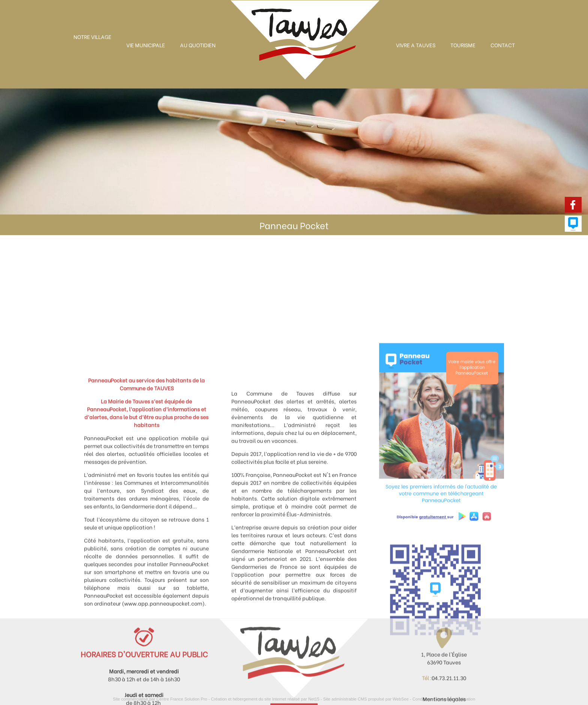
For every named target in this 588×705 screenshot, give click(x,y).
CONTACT (503, 45)
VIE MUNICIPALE (146, 45)
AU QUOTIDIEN (198, 45)
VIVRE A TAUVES (416, 45)
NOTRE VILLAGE (92, 37)
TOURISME (463, 45)
